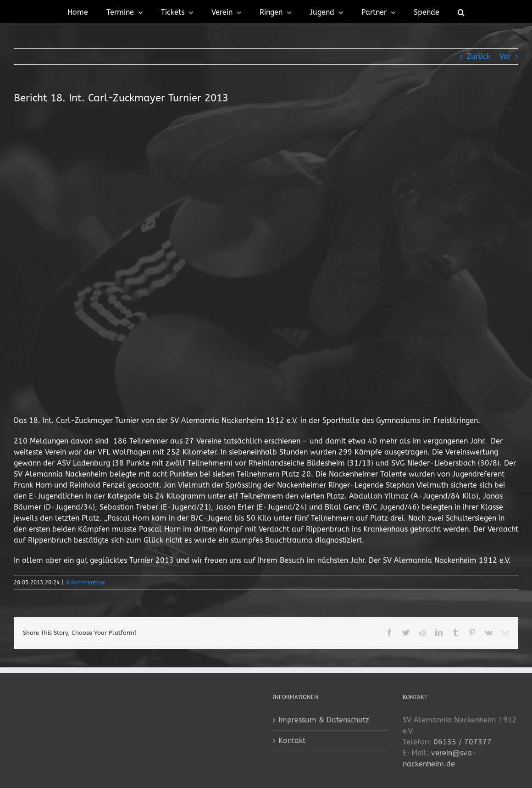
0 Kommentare (86, 583)
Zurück (479, 56)
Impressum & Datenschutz (324, 720)
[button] (461, 11)
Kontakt (292, 741)
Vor (505, 56)
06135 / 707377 (463, 742)
